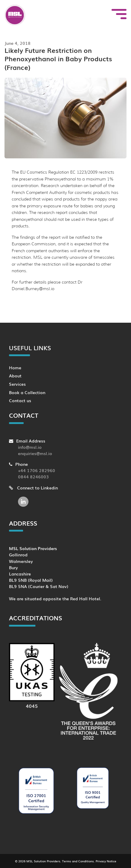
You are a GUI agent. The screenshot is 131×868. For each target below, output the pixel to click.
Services (17, 384)
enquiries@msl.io (35, 453)
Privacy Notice (106, 861)
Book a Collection (27, 392)
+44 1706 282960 (37, 470)
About (15, 375)
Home (15, 367)
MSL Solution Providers (43, 861)
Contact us (20, 400)
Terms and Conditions (78, 861)
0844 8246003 (33, 476)
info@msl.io (30, 447)
